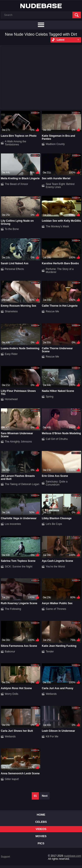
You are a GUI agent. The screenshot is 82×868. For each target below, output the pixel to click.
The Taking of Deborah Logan (22, 484)
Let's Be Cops (54, 524)
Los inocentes (13, 524)
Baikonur (10, 652)
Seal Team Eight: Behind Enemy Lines (60, 186)
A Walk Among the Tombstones (16, 143)
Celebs (41, 822)
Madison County (55, 144)
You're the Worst (55, 567)
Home (41, 815)
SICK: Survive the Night (19, 567)
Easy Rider (11, 354)
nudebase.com (73, 856)
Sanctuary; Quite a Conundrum (57, 483)
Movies (41, 836)
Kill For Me (52, 737)
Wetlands (51, 694)
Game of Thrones (56, 609)
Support (5, 857)
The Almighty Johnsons (18, 442)
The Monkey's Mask (57, 226)
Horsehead (11, 399)
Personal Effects (14, 269)
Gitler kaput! (12, 779)
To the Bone (12, 229)
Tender (50, 652)
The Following (13, 609)
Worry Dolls (12, 694)
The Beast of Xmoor (17, 184)
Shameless (11, 311)
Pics (41, 843)
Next (45, 796)
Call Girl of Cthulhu (57, 439)
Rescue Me (52, 311)
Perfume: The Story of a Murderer (60, 271)
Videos (41, 829)
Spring (50, 397)
